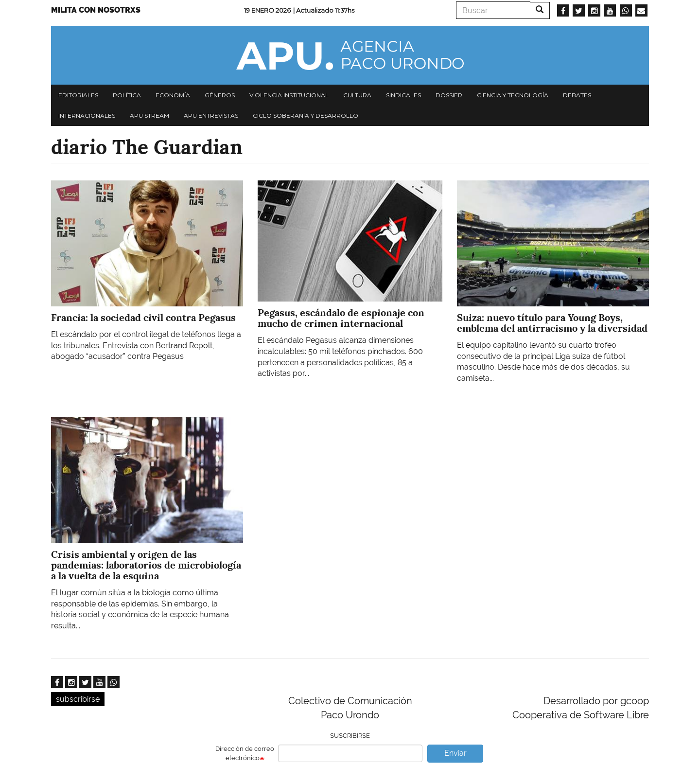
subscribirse (78, 699)
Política (127, 95)
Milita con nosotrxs (96, 10)
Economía (173, 95)
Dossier (449, 95)
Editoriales (78, 95)
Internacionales (87, 116)
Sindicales (403, 95)
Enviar (455, 753)
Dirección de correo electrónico (245, 753)
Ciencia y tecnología (513, 95)
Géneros (220, 95)
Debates (577, 95)
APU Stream (149, 116)
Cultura (357, 95)
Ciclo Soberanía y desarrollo (306, 116)
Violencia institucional (289, 95)
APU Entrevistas (211, 116)
